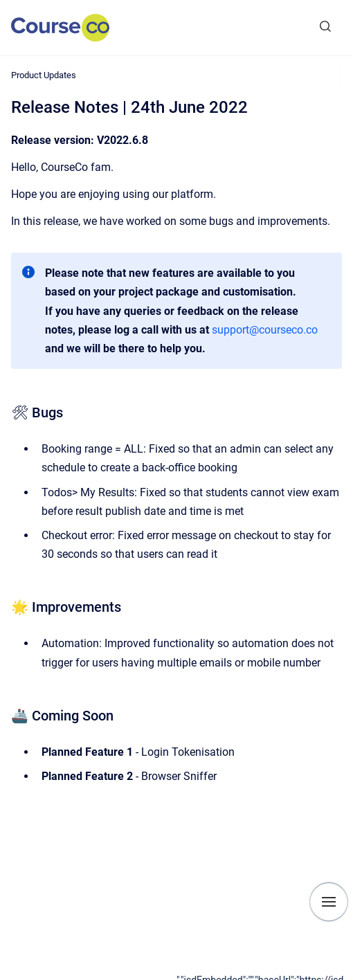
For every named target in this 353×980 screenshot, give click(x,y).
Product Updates (44, 75)
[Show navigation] (329, 902)
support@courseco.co (265, 330)
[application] (265, 977)
